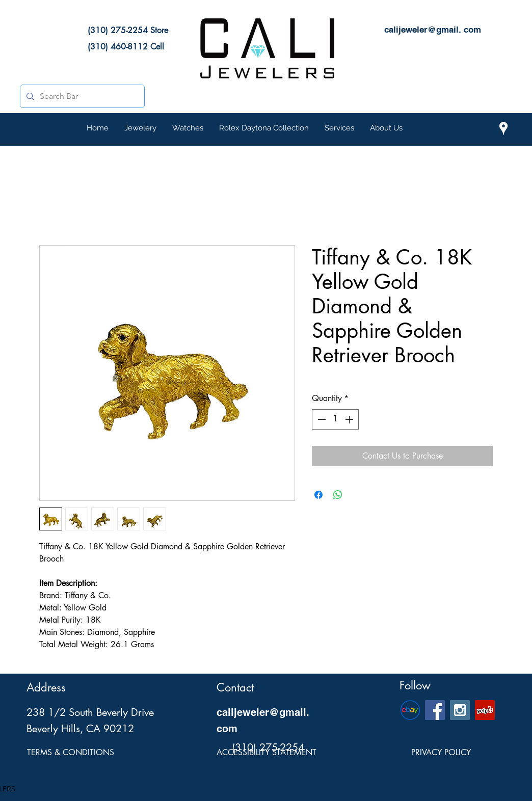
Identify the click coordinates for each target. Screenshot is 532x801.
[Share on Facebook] (318, 495)
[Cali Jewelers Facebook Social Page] (435, 710)
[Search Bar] (81, 96)
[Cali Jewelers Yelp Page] (485, 710)
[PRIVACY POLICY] (441, 753)
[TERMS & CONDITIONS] (71, 753)
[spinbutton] (335, 419)
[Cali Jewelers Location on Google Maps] (503, 128)
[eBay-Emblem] (410, 710)
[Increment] (350, 419)
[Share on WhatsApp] (338, 495)
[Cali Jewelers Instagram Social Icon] (460, 710)
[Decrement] (321, 419)
